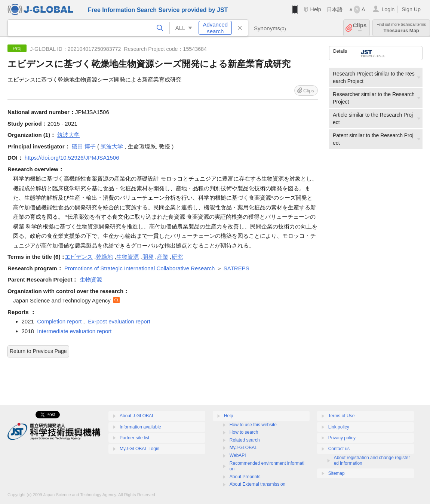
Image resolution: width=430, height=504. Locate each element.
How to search (244, 432)
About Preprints (245, 477)
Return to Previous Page (38, 351)
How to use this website (253, 425)
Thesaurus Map (401, 28)
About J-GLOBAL (137, 416)
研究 (177, 257)
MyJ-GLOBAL (243, 448)
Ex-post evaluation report (119, 321)
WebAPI (238, 455)
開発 (148, 257)
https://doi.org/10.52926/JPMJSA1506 (72, 158)
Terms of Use (342, 416)
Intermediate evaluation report (74, 331)
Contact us (339, 449)
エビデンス (79, 257)
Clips (360, 28)
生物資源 (128, 257)
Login (388, 9)
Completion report (59, 321)
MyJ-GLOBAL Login (139, 449)
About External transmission (257, 484)
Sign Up (411, 9)
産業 (163, 257)
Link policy (339, 427)
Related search (245, 440)
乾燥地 (105, 257)
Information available (140, 427)
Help (315, 9)
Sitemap (337, 473)
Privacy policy (342, 438)
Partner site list (134, 438)
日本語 (335, 9)
